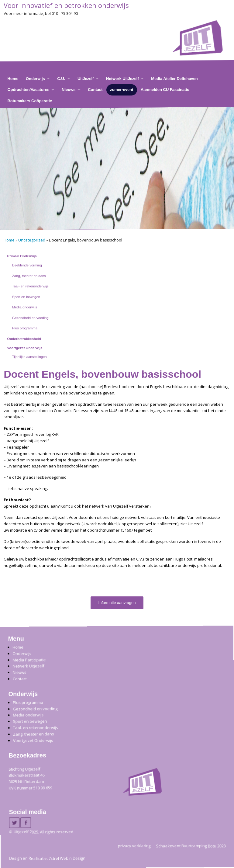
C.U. (61, 79)
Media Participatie (29, 660)
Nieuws (69, 90)
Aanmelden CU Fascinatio (165, 90)
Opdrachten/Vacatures (28, 90)
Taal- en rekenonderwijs (30, 286)
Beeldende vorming (27, 265)
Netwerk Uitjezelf (28, 666)
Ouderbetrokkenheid (24, 339)
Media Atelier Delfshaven (174, 79)
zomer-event (122, 90)
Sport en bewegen (26, 297)
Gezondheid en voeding (30, 318)
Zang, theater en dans (29, 276)
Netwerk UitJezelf (122, 79)
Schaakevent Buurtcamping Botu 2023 (191, 846)
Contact (95, 90)
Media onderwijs (25, 307)
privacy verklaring (134, 846)
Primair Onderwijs (22, 256)
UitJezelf (86, 79)
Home (13, 79)
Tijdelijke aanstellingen (29, 357)
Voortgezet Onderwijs (25, 348)
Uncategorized (32, 240)
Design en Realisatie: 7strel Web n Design (47, 858)
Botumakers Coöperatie (30, 101)
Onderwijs (35, 79)
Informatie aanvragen (117, 603)
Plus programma (25, 328)
